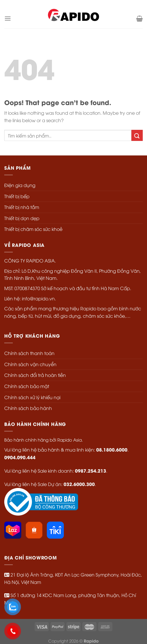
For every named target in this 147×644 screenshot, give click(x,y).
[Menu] (8, 18)
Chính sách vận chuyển (30, 364)
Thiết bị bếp (17, 196)
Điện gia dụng (20, 185)
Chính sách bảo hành (28, 408)
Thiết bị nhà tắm (22, 207)
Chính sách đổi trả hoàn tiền (35, 375)
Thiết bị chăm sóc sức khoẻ (33, 229)
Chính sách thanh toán (29, 353)
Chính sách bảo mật (27, 386)
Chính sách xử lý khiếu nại (32, 397)
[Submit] (137, 135)
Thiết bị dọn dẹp (22, 218)
